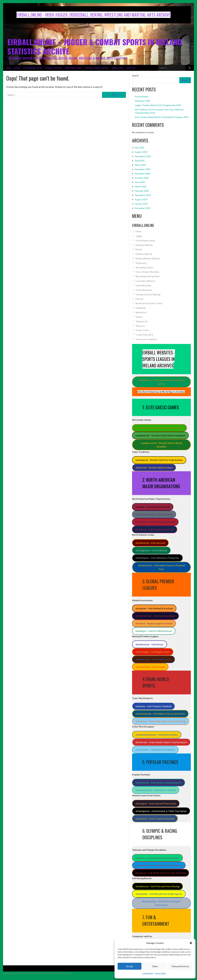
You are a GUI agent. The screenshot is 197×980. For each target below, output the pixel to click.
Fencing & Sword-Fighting (97, 68)
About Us (131, 68)
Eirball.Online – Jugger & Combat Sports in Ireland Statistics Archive (95, 47)
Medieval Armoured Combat (149, 303)
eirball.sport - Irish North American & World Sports (161, 382)
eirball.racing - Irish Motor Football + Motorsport (162, 903)
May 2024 (140, 148)
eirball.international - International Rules (157, 735)
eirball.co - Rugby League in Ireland (154, 623)
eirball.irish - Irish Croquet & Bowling (155, 819)
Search (135, 76)
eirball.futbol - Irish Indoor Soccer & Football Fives (161, 567)
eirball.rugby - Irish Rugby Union (153, 652)
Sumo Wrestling (143, 285)
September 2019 (143, 195)
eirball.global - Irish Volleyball (151, 550)
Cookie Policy (148, 973)
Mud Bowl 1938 (142, 101)
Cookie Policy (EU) (144, 335)
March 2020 (141, 186)
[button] (191, 943)
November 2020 (143, 174)
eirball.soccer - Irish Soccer (150, 644)
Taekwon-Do (142, 321)
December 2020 (143, 169)
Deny (155, 966)
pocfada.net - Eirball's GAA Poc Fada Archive (159, 460)
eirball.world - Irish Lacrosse (150, 543)
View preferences (180, 966)
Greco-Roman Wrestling (147, 272)
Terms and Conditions (146, 339)
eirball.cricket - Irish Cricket (150, 667)
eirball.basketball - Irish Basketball (154, 514)
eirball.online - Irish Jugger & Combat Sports (159, 865)
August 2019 (141, 199)
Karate (139, 317)
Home (9, 68)
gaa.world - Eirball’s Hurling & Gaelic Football (159, 428)
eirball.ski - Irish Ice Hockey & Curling (155, 522)
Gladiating (141, 308)
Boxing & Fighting (54, 68)
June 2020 (140, 182)
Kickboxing (141, 263)
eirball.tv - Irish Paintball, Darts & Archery (157, 858)
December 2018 (143, 208)
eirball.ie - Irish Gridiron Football (153, 507)
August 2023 (141, 152)
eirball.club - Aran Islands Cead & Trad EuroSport (161, 742)
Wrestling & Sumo (73, 68)
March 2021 (141, 165)
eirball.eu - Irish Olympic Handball (154, 706)
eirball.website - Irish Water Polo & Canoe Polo (160, 714)
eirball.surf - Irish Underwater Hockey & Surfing (161, 721)
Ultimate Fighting (144, 254)
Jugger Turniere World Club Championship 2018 (158, 105)
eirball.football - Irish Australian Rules (155, 616)
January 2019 (141, 204)
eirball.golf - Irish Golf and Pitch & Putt (156, 803)
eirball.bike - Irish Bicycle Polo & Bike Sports (159, 894)
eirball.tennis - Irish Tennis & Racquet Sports (159, 783)
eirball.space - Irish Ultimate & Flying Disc (157, 558)
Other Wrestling (144, 290)
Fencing (139, 299)
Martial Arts (118, 68)
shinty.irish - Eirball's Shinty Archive (154, 467)
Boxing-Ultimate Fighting (148, 258)
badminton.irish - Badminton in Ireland (156, 790)
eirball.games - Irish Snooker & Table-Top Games (161, 811)
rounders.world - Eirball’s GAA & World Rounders (161, 445)
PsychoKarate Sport (33, 68)
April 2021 (140, 161)
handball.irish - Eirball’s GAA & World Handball (160, 435)
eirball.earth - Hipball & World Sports (155, 750)
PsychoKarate (142, 97)
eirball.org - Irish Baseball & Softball (155, 529)
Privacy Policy (161, 973)
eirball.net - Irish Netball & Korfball (154, 608)
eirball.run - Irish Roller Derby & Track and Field (161, 873)
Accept (130, 966)
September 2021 (143, 156)
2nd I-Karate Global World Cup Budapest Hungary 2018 (162, 117)
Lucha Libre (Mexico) (145, 281)
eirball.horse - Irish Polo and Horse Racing (158, 886)
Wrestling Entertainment (148, 276)
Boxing (139, 249)
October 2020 (142, 178)
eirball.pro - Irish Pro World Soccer (154, 631)
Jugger (17, 68)
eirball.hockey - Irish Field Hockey (153, 659)
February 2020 (142, 191)
